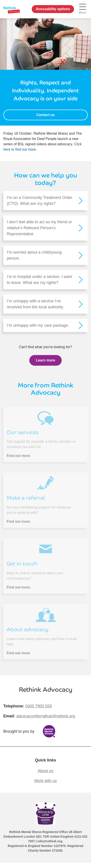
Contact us (45, 115)
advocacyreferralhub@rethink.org (46, 716)
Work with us (45, 781)
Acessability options (53, 9)
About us (45, 771)
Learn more (45, 360)
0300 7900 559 (39, 706)
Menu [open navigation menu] (83, 9)
